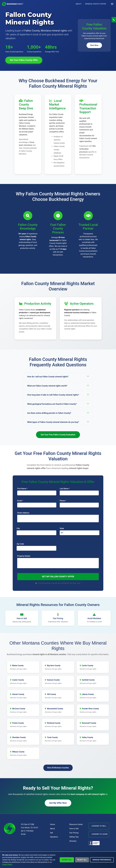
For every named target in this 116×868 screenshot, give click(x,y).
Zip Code (20, 544)
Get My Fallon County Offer (58, 576)
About (79, 4)
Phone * (63, 501)
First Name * (22, 489)
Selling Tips (74, 837)
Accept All (67, 860)
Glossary (73, 841)
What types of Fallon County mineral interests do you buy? (58, 422)
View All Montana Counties (58, 768)
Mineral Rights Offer (96, 4)
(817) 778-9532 (27, 831)
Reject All (82, 860)
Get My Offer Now (58, 803)
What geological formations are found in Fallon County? (58, 404)
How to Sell (74, 829)
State (62, 528)
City (18, 528)
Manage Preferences (102, 860)
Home (53, 824)
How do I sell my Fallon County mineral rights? (58, 376)
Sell (52, 833)
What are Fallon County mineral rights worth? (58, 386)
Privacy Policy (7, 864)
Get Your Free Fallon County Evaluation (58, 435)
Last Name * (65, 489)
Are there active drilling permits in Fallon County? (58, 413)
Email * (20, 501)
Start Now (94, 45)
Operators (54, 837)
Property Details (24, 556)
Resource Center (76, 824)
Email (23, 834)
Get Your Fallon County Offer (24, 60)
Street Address (23, 513)
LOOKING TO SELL (99, 826)
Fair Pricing (74, 833)
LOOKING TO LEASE (100, 834)
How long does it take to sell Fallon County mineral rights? (58, 395)
